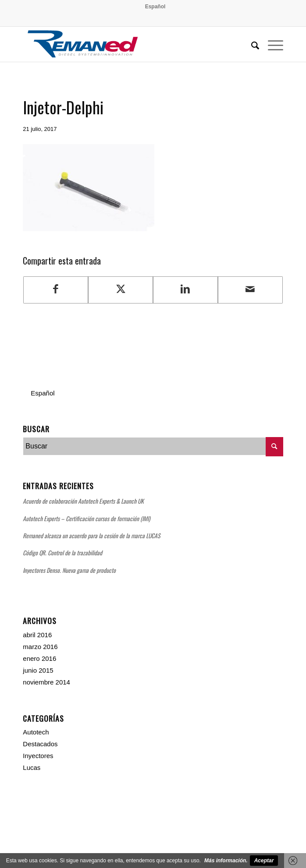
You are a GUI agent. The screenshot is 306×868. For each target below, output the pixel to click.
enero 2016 (39, 658)
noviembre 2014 (46, 682)
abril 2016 (37, 635)
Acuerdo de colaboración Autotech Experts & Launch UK (83, 501)
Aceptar (264, 861)
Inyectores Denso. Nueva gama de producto (69, 570)
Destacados (40, 744)
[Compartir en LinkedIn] (185, 290)
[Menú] (271, 44)
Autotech (36, 732)
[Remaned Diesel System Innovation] (127, 44)
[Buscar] (251, 44)
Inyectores (38, 756)
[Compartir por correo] (250, 290)
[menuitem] (155, 7)
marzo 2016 (40, 647)
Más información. (226, 861)
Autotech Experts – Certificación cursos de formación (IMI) (87, 519)
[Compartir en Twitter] (121, 290)
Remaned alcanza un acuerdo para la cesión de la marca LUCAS (91, 536)
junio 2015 (38, 670)
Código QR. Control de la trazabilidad (62, 553)
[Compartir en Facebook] (56, 290)
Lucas (32, 767)
